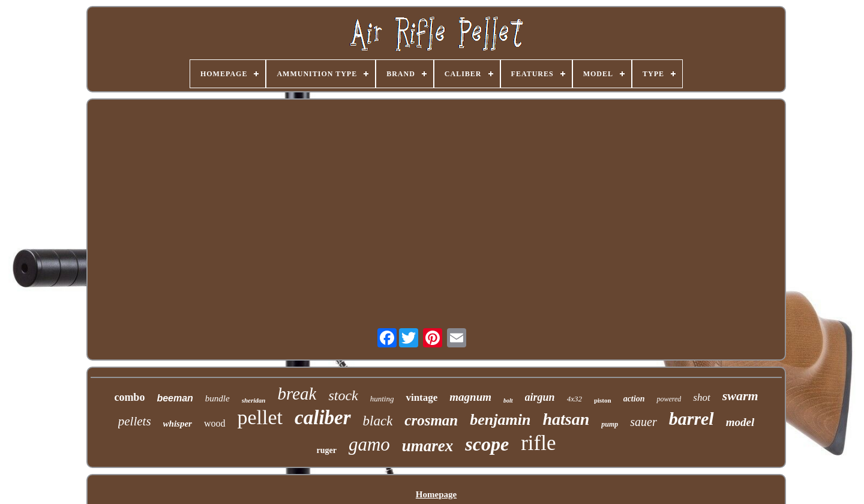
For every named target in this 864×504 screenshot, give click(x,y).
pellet (260, 417)
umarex (428, 446)
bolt (508, 400)
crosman (431, 420)
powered (669, 399)
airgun (540, 397)
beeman (175, 398)
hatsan (566, 419)
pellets (135, 421)
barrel (691, 418)
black (378, 421)
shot (701, 397)
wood (215, 423)
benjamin (500, 420)
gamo (369, 444)
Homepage (436, 494)
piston (603, 400)
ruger (327, 450)
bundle (217, 398)
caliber (322, 418)
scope (487, 444)
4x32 (574, 399)
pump (610, 424)
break (297, 394)
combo (129, 397)
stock (343, 395)
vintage (421, 397)
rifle (538, 443)
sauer (643, 422)
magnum (470, 397)
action (634, 399)
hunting (382, 399)
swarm (740, 396)
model (740, 422)
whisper (178, 424)
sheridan (254, 400)
